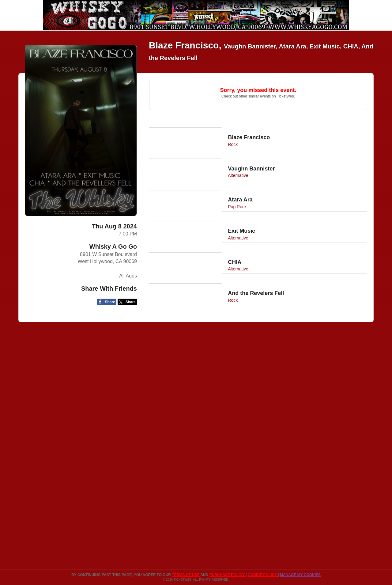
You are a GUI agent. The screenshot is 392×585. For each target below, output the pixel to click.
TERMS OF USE (186, 575)
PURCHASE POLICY (228, 575)
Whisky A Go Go (113, 247)
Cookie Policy (263, 575)
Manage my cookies (300, 575)
